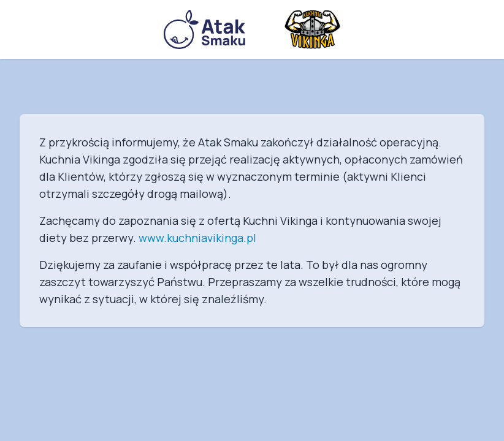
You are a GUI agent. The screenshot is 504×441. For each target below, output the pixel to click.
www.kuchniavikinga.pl (197, 238)
